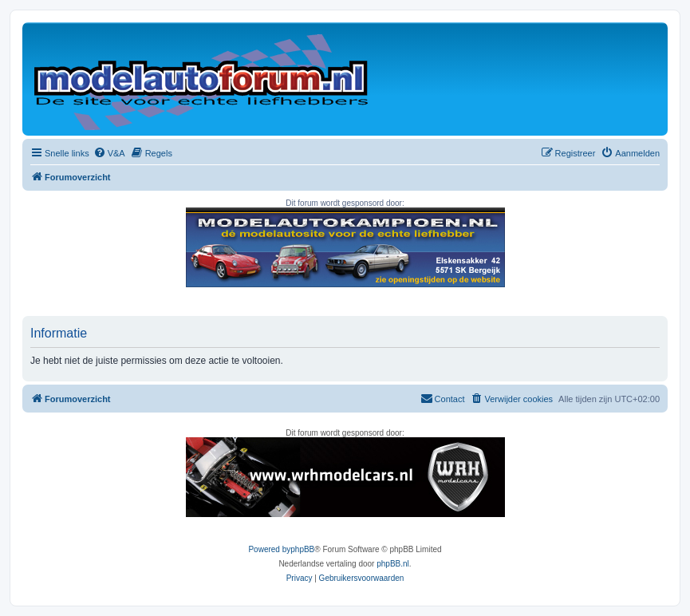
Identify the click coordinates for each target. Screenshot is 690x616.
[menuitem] (109, 153)
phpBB (302, 549)
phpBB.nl (393, 564)
